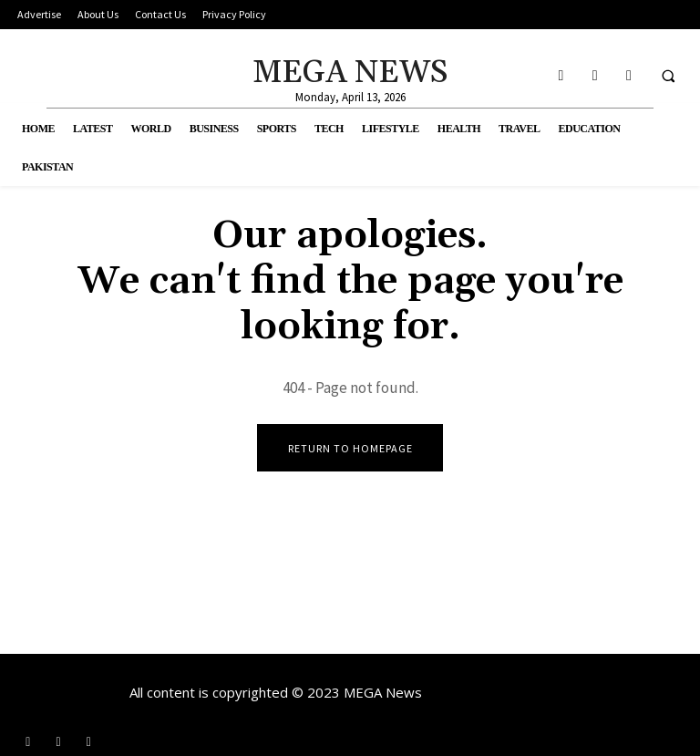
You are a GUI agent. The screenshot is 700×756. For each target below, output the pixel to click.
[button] (668, 76)
